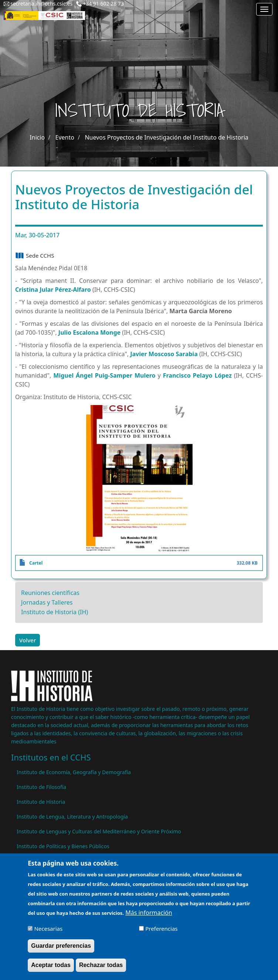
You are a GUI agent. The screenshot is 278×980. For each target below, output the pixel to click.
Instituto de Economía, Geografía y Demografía (74, 772)
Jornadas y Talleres (47, 602)
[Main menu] (264, 9)
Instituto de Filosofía (41, 787)
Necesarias (48, 933)
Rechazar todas (101, 969)
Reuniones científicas (50, 593)
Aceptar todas (51, 969)
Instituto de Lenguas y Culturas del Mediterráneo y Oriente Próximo (99, 831)
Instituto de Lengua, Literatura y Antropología (72, 817)
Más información (149, 917)
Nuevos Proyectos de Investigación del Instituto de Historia (166, 137)
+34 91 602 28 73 (103, 4)
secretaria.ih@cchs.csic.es (41, 4)
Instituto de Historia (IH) (55, 612)
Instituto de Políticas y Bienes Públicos (63, 846)
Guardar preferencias (61, 950)
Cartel (36, 563)
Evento (65, 137)
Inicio (37, 137)
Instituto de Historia (41, 802)
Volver (28, 640)
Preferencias (161, 933)
